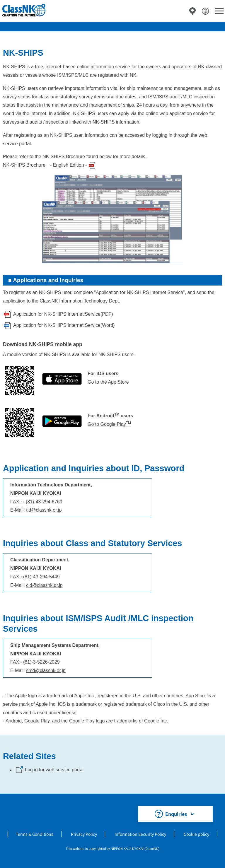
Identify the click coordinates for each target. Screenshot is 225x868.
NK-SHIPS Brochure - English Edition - (45, 165)
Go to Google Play (109, 424)
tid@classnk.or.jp (44, 510)
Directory (192, 11)
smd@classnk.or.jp (46, 670)
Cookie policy (196, 834)
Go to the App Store (108, 382)
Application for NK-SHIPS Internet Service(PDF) (63, 314)
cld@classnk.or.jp (44, 585)
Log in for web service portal (54, 770)
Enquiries (176, 814)
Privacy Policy (84, 834)
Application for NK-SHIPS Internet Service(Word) (64, 325)
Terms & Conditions (35, 834)
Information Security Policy (140, 834)
